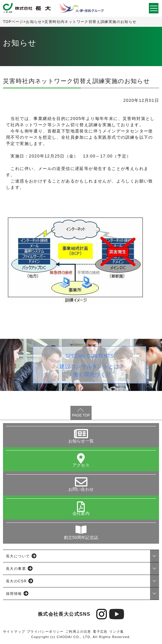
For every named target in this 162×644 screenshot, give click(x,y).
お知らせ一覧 (81, 441)
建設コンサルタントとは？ (92, 367)
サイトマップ (14, 631)
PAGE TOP (81, 415)
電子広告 (100, 631)
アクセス (81, 465)
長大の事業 (16, 569)
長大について (18, 556)
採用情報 (14, 594)
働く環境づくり (92, 375)
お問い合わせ (81, 489)
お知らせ (34, 22)
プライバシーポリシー (45, 631)
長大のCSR (16, 581)
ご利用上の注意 (78, 631)
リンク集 (117, 631)
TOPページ (13, 22)
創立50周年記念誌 (81, 537)
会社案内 (81, 513)
